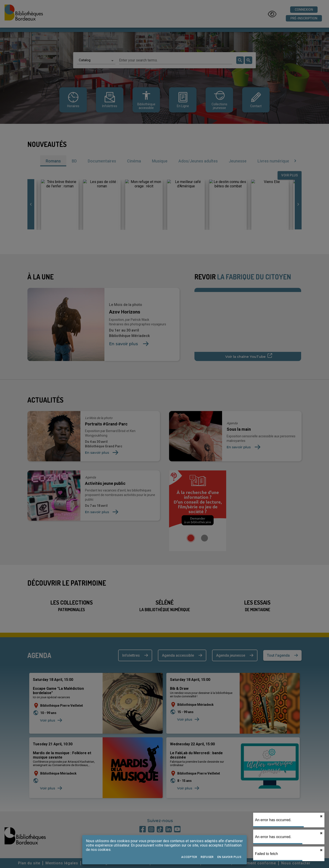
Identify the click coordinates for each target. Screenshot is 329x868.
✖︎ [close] (321, 816)
